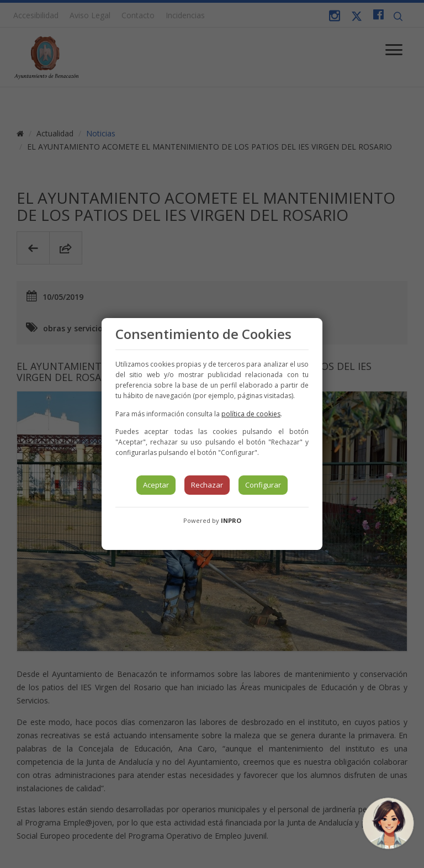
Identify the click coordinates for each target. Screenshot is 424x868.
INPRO (231, 520)
